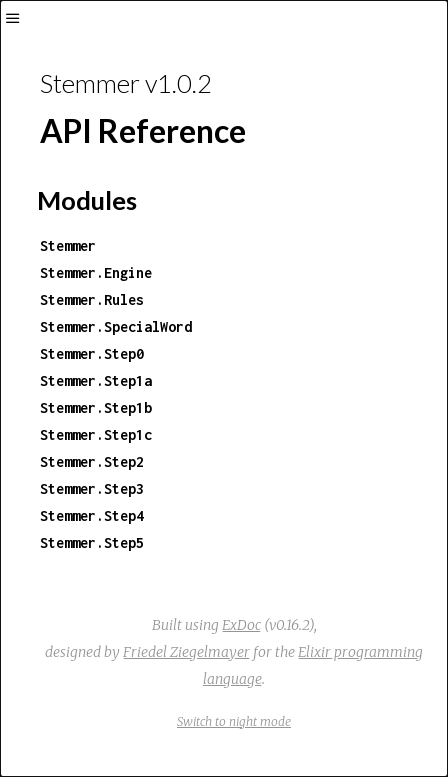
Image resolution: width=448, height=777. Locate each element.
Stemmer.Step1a (96, 380)
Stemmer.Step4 (92, 515)
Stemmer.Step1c (96, 434)
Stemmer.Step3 (92, 488)
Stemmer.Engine (96, 272)
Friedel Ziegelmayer (186, 652)
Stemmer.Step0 (92, 353)
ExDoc (241, 625)
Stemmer (68, 245)
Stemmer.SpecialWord (116, 326)
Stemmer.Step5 (92, 542)
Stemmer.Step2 (92, 461)
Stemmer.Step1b (96, 407)
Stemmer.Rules (92, 299)
